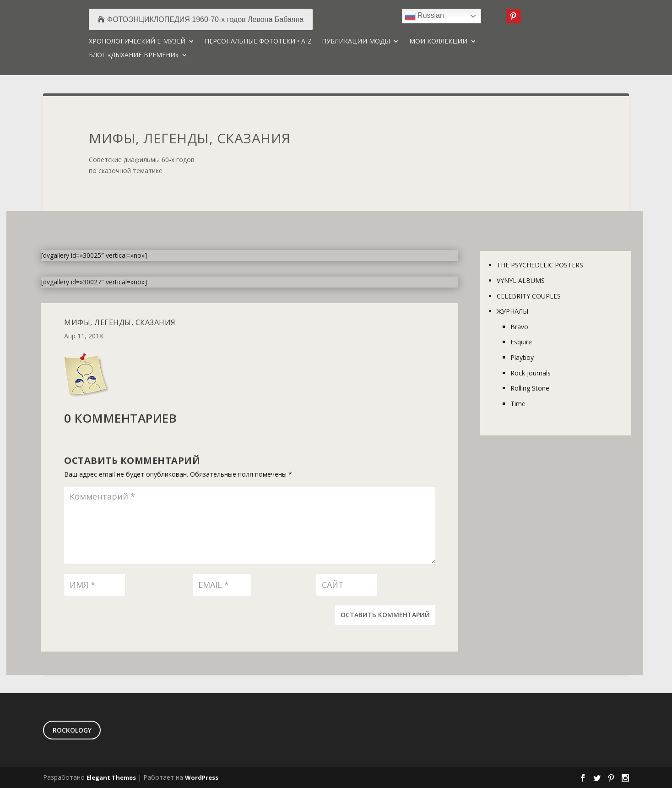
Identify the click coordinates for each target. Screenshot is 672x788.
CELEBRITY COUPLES (529, 296)
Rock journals (531, 373)
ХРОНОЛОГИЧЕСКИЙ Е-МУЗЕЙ (137, 42)
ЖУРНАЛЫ (512, 311)
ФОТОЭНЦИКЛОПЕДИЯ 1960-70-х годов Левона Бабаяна (205, 19)
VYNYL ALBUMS (521, 280)
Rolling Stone (530, 388)
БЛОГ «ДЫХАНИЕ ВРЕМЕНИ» (134, 55)
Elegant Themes (111, 777)
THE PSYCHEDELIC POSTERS (540, 265)
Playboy (522, 357)
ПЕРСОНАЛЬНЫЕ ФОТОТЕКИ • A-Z (258, 42)
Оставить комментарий (385, 615)
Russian (424, 16)
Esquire (521, 342)
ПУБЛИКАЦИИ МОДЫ (356, 42)
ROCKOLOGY (72, 730)
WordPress (202, 777)
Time (518, 404)
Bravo (519, 327)
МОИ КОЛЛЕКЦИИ (438, 42)
